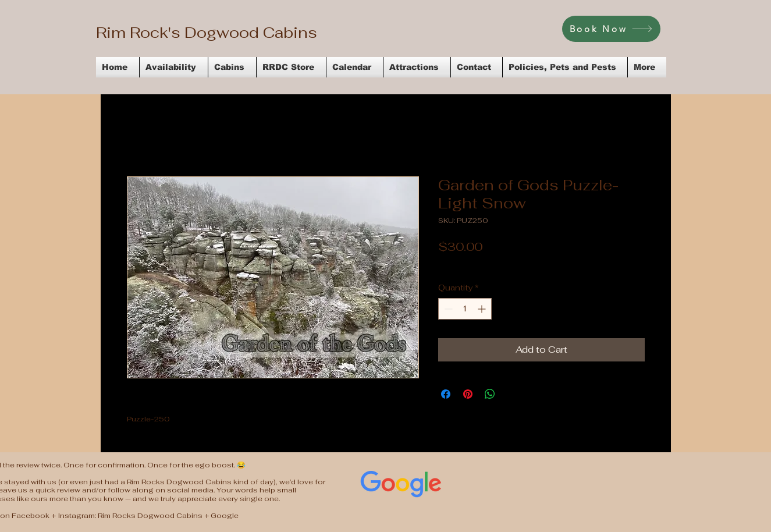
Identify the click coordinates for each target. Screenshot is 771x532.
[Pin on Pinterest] (468, 394)
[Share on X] (512, 394)
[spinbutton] (465, 309)
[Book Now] (611, 29)
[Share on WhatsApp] (490, 394)
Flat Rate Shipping (562, 264)
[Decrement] (447, 309)
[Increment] (483, 309)
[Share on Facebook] (446, 394)
